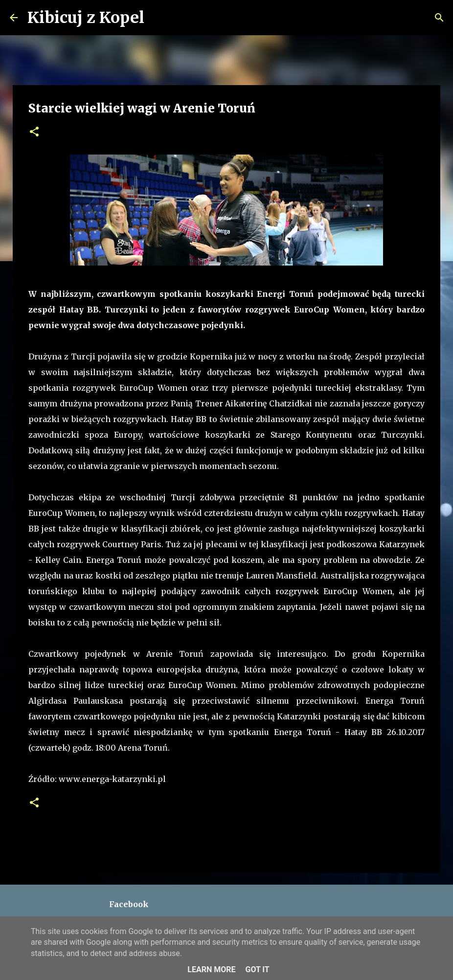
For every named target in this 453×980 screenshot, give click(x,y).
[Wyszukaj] (158, 18)
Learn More (211, 969)
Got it (257, 969)
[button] (34, 132)
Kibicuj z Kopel (86, 18)
